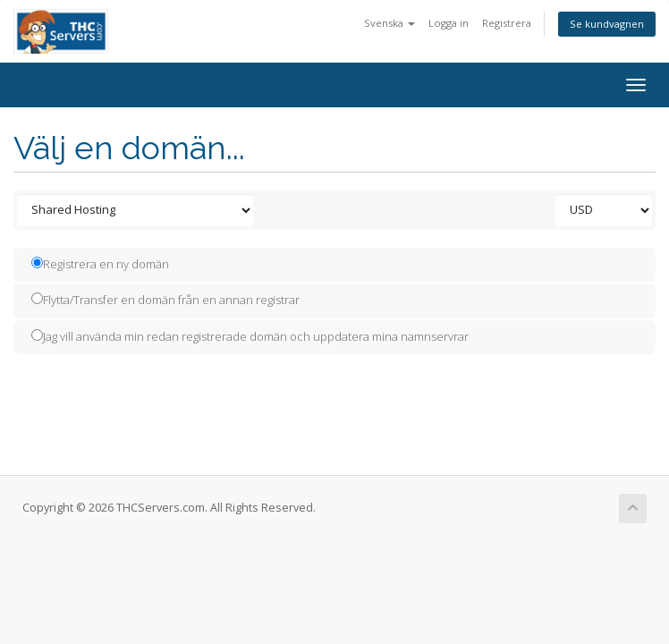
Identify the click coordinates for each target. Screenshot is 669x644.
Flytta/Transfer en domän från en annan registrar (165, 300)
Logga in (449, 23)
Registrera (507, 23)
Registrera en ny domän (100, 264)
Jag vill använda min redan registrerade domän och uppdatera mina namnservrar (250, 336)
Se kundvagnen (607, 24)
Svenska (390, 23)
